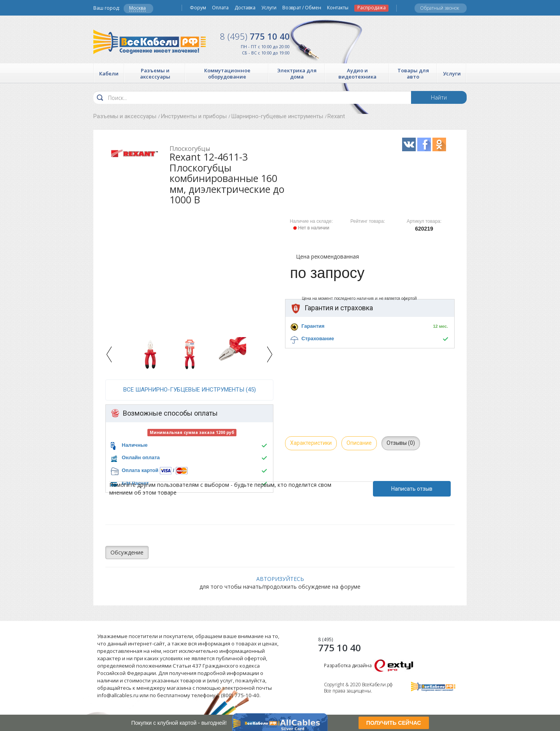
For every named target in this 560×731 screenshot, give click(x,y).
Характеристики (311, 443)
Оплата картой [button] (140, 470)
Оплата (220, 8)
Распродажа (372, 8)
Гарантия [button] (313, 326)
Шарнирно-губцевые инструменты (277, 116)
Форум (198, 8)
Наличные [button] (135, 445)
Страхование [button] (318, 338)
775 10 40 (255, 36)
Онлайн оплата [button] (141, 457)
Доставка (245, 8)
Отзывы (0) (401, 443)
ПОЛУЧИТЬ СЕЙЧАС (394, 723)
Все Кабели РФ (150, 42)
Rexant (336, 116)
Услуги (269, 8)
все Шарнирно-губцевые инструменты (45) (190, 390)
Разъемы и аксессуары (125, 116)
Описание (359, 443)
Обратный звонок (440, 8)
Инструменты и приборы (194, 116)
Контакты (338, 8)
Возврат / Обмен (302, 8)
